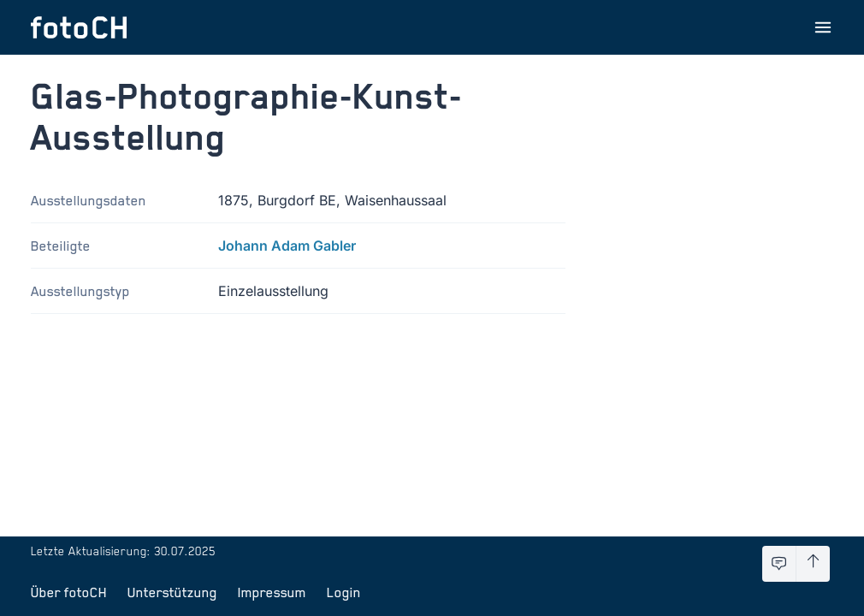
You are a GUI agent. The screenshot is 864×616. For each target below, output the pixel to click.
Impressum (272, 592)
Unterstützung (172, 592)
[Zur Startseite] (79, 27)
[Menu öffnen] (823, 27)
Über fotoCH (69, 592)
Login (344, 592)
